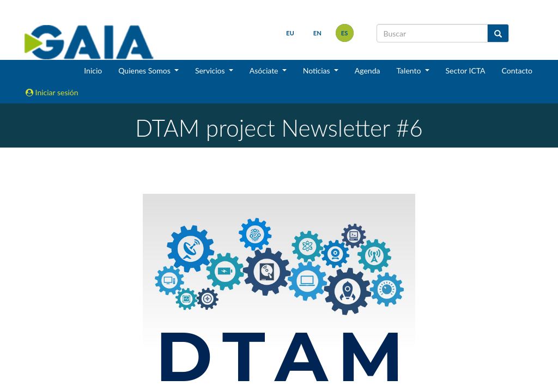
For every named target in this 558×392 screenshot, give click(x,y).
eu (290, 33)
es (345, 33)
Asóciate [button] (265, 71)
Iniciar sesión (52, 92)
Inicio (93, 71)
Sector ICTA (466, 71)
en (317, 33)
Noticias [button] (318, 71)
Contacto (517, 71)
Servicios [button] (211, 71)
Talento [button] (410, 71)
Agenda (368, 71)
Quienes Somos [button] (145, 71)
